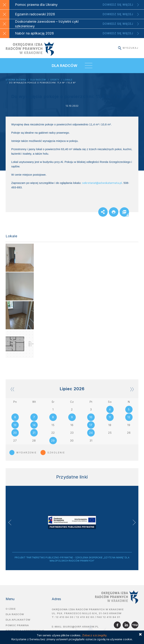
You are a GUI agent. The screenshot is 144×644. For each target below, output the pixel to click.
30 (72, 441)
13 (15, 425)
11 (110, 417)
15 (53, 425)
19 (129, 425)
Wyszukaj (128, 48)
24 (91, 433)
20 (15, 433)
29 (53, 441)
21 (34, 433)
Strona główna (16, 80)
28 (34, 441)
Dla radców (38, 80)
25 (110, 433)
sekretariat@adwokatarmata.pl (102, 183)
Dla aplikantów (18, 620)
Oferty (55, 80)
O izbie (11, 609)
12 (129, 417)
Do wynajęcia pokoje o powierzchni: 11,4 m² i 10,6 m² (43, 83)
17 (91, 425)
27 (15, 441)
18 (110, 425)
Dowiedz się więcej (118, 5)
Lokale (68, 80)
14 (34, 425)
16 (72, 425)
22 (53, 433)
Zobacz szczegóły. (95, 635)
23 (72, 433)
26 (129, 433)
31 (91, 441)
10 (91, 417)
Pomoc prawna (17, 626)
